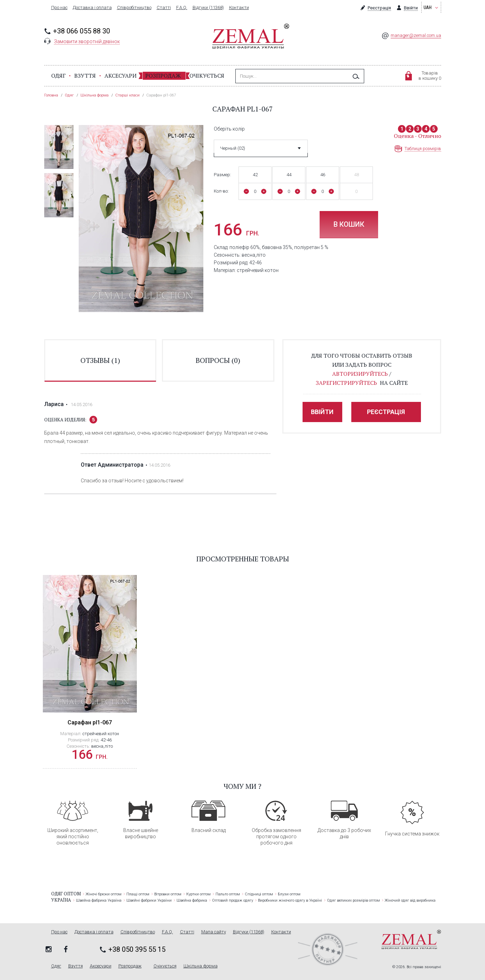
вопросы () (218, 360)
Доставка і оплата (92, 8)
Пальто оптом (228, 894)
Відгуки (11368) (208, 8)
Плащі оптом (138, 894)
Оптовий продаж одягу (233, 900)
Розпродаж (163, 76)
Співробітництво (134, 8)
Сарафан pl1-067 (90, 722)
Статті (164, 8)
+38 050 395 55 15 (137, 949)
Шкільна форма (201, 966)
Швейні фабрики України (149, 900)
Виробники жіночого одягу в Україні (290, 900)
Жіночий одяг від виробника (410, 900)
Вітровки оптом (168, 894)
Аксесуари (120, 76)
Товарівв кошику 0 (430, 76)
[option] (59, 147)
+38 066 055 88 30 (81, 31)
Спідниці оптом (259, 894)
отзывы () (100, 360)
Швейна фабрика (192, 900)
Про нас (59, 8)
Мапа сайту (214, 932)
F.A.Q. (182, 8)
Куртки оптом (198, 894)
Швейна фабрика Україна (99, 900)
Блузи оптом (289, 894)
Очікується (207, 76)
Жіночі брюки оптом (104, 894)
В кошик (349, 224)
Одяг (58, 76)
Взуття (85, 76)
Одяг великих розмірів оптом (353, 900)
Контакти (239, 8)
